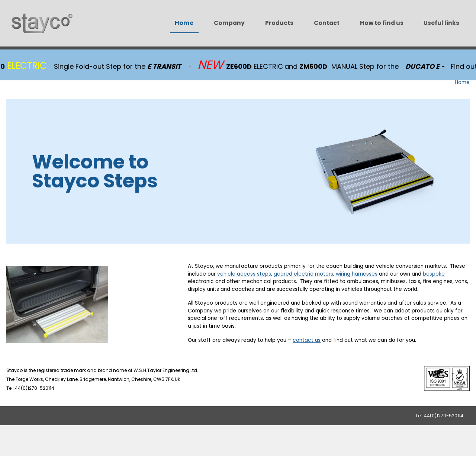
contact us (307, 340)
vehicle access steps (244, 274)
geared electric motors (303, 274)
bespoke (434, 274)
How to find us (382, 23)
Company (229, 23)
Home (184, 23)
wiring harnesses (357, 274)
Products (279, 23)
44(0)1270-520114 (444, 416)
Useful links (441, 23)
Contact (327, 23)
